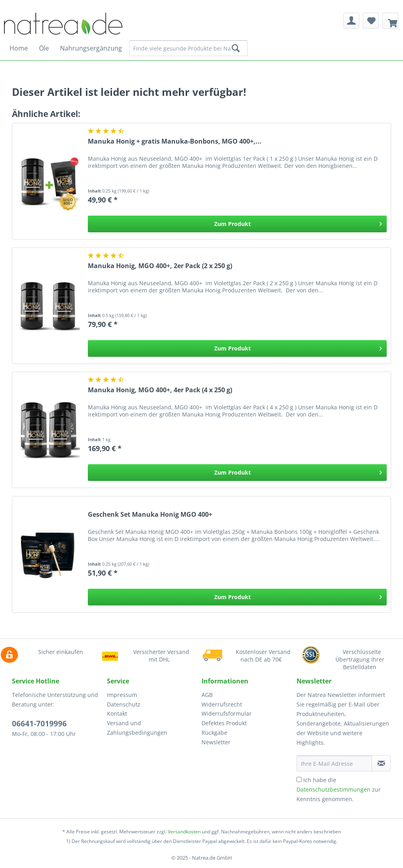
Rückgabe (214, 733)
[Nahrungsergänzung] (91, 48)
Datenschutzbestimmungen (333, 789)
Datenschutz (124, 704)
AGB (207, 695)
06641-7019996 (39, 724)
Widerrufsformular (227, 713)
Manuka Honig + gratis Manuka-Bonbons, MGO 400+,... (175, 141)
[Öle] (44, 48)
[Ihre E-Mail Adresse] (334, 763)
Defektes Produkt (224, 723)
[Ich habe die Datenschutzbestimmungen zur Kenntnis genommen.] (299, 779)
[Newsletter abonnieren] (381, 763)
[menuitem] (351, 21)
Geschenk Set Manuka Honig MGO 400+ (150, 515)
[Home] (19, 48)
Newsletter (216, 742)
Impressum (122, 695)
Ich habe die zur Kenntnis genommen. (339, 789)
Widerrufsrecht (222, 704)
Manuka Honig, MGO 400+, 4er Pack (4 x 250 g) (160, 390)
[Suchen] (236, 48)
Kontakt (117, 713)
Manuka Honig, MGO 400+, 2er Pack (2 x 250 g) (160, 266)
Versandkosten (184, 832)
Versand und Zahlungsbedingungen (137, 728)
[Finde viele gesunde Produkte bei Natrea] (188, 48)
